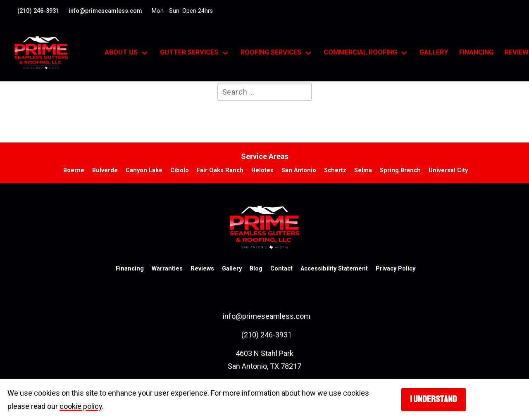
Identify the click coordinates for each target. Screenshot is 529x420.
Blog (256, 269)
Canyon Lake (144, 170)
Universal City (448, 170)
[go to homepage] (50, 53)
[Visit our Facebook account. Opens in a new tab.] (508, 10)
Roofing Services (271, 52)
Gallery (434, 52)
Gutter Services (189, 52)
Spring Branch (400, 170)
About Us (121, 52)
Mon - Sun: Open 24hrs (182, 11)
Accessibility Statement (334, 269)
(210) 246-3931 (38, 11)
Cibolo (180, 170)
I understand (434, 399)
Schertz (335, 170)
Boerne (74, 170)
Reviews (202, 269)
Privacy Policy (396, 269)
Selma (363, 170)
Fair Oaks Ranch (220, 170)
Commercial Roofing (360, 52)
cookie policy (81, 406)
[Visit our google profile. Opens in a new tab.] (514, 10)
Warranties (167, 269)
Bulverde (105, 170)
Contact (281, 269)
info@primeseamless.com (105, 11)
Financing (476, 52)
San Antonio (299, 170)
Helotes (262, 170)
